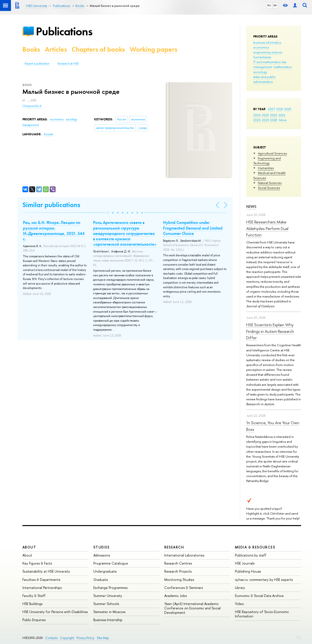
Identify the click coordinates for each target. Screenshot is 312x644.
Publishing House (248, 571)
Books (31, 49)
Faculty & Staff (34, 596)
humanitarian (262, 57)
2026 (280, 109)
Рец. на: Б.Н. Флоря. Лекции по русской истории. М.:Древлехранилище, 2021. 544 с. (54, 231)
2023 (265, 115)
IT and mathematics (267, 62)
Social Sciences (269, 188)
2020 (257, 120)
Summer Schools (106, 604)
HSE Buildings (32, 604)
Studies (102, 547)
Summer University (108, 596)
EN (275, 5)
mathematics (283, 67)
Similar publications (51, 205)
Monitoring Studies (179, 580)
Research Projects (178, 571)
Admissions (102, 555)
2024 (257, 115)
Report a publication (37, 64)
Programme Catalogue (111, 563)
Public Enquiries (34, 620)
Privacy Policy (85, 638)
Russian (49, 134)
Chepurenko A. (32, 106)
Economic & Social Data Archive (259, 596)
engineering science (268, 52)
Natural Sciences (270, 183)
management (263, 67)
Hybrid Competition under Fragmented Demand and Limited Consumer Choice (193, 228)
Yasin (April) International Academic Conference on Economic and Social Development (192, 608)
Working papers (153, 49)
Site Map (103, 638)
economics (261, 47)
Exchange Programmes (110, 588)
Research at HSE (68, 64)
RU (269, 5)
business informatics (267, 42)
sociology (260, 72)
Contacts (51, 638)
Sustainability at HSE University (46, 571)
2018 (274, 120)
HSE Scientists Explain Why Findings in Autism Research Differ (270, 331)
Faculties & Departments (41, 580)
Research (174, 547)
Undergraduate (105, 571)
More (283, 120)
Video (239, 604)
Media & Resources (255, 547)
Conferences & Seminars (184, 588)
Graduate (101, 580)
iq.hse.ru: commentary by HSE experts (264, 580)
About (29, 547)
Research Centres (178, 563)
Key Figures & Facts (37, 563)
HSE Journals (245, 563)
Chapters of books (98, 49)
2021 (282, 115)
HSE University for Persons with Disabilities (55, 612)
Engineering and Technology (267, 161)
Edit (299, 637)
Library (240, 588)
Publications (64, 31)
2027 (271, 109)
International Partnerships (42, 588)
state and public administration (264, 79)
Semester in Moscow (109, 612)
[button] (108, 213)
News (251, 207)
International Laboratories (184, 555)
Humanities (266, 168)
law (284, 62)
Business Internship (108, 620)
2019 (265, 120)
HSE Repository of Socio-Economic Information (262, 614)
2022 (274, 115)
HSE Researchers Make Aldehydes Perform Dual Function (267, 228)
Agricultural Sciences (272, 153)
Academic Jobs (175, 596)
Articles (56, 49)
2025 (288, 109)
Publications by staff (251, 555)
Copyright (67, 638)
